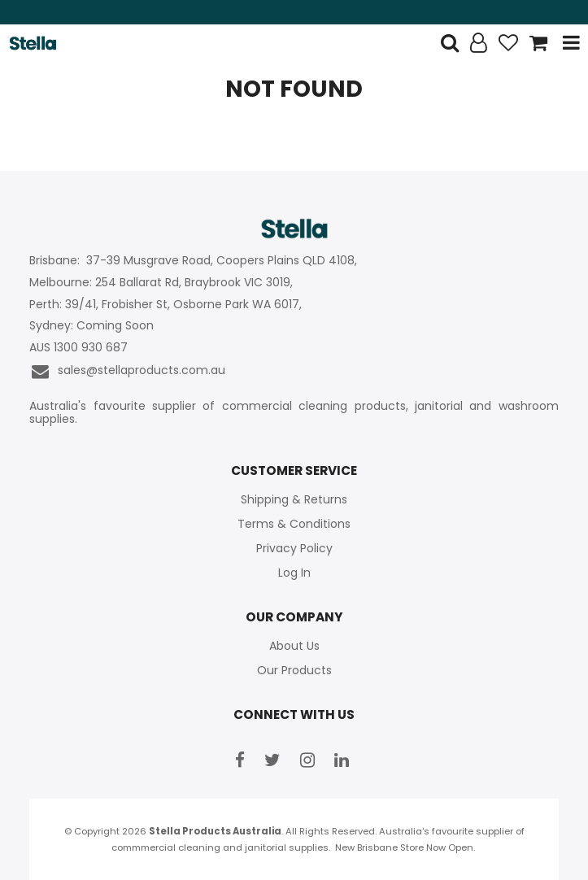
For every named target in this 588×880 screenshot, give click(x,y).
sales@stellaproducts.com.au (127, 371)
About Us (294, 646)
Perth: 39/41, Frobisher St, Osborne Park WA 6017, (167, 305)
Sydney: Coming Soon (91, 326)
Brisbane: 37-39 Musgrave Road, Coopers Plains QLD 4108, (195, 261)
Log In (294, 573)
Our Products (294, 670)
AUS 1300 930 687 (78, 348)
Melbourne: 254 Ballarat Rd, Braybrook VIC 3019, (163, 283)
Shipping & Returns (294, 499)
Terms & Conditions (294, 524)
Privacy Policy (294, 548)
